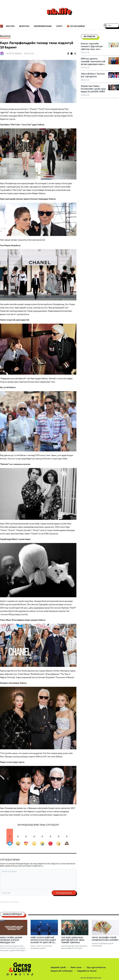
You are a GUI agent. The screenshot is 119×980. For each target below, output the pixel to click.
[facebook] (68, 54)
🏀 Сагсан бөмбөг (76, 26)
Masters (10, 26)
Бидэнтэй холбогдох (62, 971)
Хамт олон (76, 967)
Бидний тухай (58, 967)
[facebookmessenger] (72, 54)
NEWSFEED (24, 26)
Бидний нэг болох (87, 971)
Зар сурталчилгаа (96, 967)
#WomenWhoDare (43, 26)
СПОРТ (59, 26)
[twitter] (75, 54)
